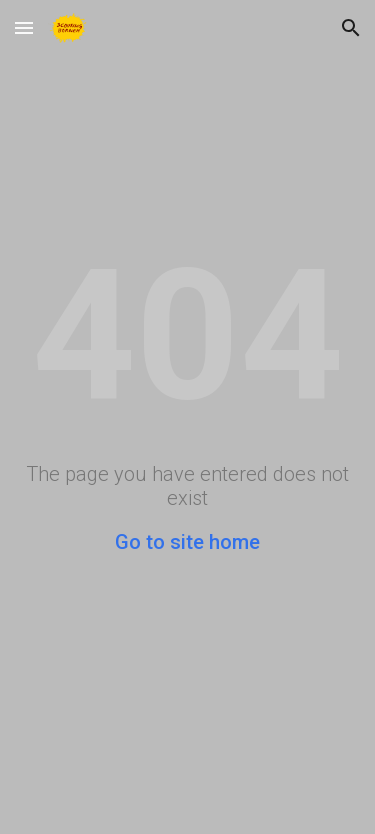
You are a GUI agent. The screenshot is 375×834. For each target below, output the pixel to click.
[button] (24, 27)
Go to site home (187, 542)
